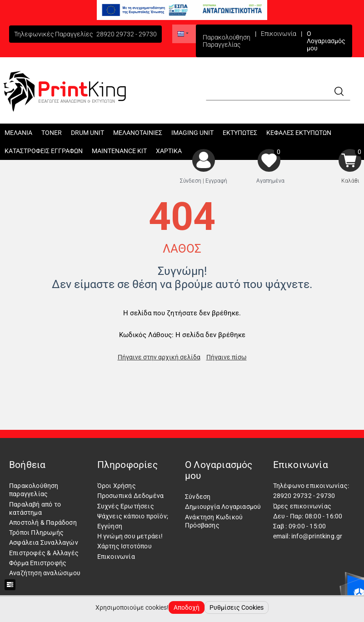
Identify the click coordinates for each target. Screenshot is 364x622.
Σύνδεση (191, 181)
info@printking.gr (317, 536)
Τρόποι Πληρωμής (36, 532)
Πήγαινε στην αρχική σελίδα (159, 357)
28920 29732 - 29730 (127, 34)
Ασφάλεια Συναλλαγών (44, 542)
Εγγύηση (110, 526)
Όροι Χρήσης (117, 486)
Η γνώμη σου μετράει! (130, 536)
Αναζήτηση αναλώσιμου (45, 573)
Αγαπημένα (270, 181)
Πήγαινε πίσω (227, 357)
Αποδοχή (187, 607)
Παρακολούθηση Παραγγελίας (227, 41)
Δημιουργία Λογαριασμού (223, 507)
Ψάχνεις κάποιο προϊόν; (133, 516)
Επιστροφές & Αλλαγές (44, 553)
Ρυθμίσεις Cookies (237, 607)
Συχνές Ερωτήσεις (126, 506)
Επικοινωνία (279, 34)
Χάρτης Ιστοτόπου (125, 546)
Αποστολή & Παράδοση (43, 522)
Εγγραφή (216, 181)
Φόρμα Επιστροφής (38, 563)
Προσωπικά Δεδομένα (131, 496)
